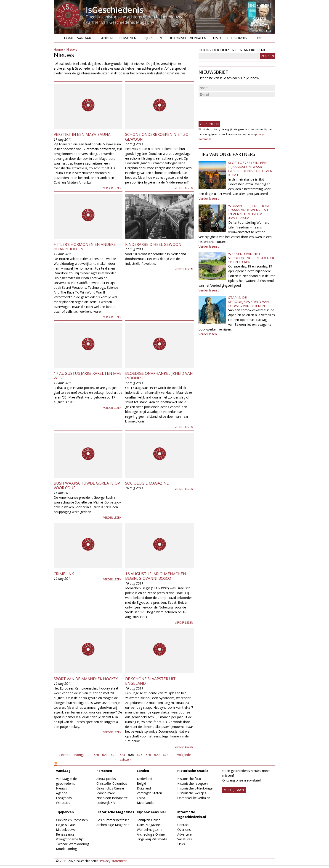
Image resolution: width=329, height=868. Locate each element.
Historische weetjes (192, 793)
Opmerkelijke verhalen (194, 798)
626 (148, 755)
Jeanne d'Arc (106, 793)
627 (157, 755)
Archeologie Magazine (113, 825)
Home (69, 38)
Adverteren (185, 834)
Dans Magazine (148, 825)
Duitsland (144, 788)
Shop (258, 38)
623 (122, 755)
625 (140, 755)
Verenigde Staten (149, 793)
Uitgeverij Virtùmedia (152, 839)
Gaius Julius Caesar (110, 788)
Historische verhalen (187, 38)
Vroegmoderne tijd (70, 839)
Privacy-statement (113, 861)
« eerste (64, 755)
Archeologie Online (151, 834)
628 (166, 755)
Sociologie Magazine (147, 483)
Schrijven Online (149, 820)
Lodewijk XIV (106, 803)
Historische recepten (192, 783)
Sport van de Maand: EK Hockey (86, 679)
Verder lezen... (209, 198)
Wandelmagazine (150, 830)
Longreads (64, 798)
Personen (128, 38)
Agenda (62, 793)
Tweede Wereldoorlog (72, 844)
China (141, 798)
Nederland (145, 779)
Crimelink (64, 574)
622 (114, 755)
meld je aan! (234, 790)
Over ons (184, 830)
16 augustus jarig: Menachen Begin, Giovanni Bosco (156, 576)
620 (96, 755)
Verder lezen (112, 188)
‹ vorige (79, 755)
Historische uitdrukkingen (196, 788)
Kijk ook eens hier (151, 812)
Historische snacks (230, 38)
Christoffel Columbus (112, 783)
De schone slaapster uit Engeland (150, 681)
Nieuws (72, 49)
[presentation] (233, 107)
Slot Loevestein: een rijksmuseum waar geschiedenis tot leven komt (250, 169)
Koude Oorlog (66, 849)
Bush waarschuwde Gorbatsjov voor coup (87, 485)
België (141, 783)
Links (181, 844)
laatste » (125, 759)
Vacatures (185, 839)
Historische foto (189, 779)
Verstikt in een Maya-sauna (82, 134)
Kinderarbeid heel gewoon (153, 244)
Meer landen (146, 803)
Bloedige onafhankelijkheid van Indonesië (159, 376)
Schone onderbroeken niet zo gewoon (157, 137)
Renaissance (65, 834)
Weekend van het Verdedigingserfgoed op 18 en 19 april (252, 258)
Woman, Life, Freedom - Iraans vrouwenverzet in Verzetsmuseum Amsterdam (250, 212)
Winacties (63, 803)
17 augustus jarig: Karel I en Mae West (88, 376)
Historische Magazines (115, 812)
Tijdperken (153, 38)
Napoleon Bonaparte (112, 798)
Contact (183, 825)
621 (105, 755)
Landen (106, 38)
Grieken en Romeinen (72, 820)
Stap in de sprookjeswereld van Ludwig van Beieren (248, 302)
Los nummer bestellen (113, 820)
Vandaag (85, 38)
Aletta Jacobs (106, 779)
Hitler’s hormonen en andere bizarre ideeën (85, 247)
